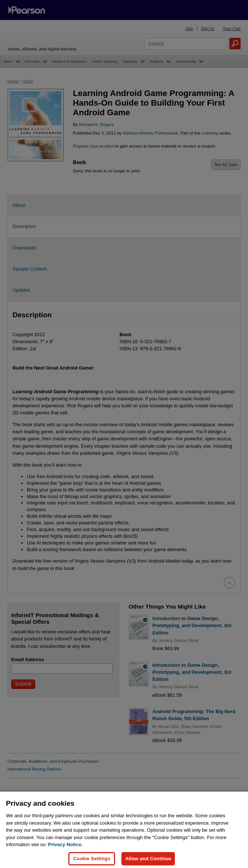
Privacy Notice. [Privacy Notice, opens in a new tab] (65, 852)
